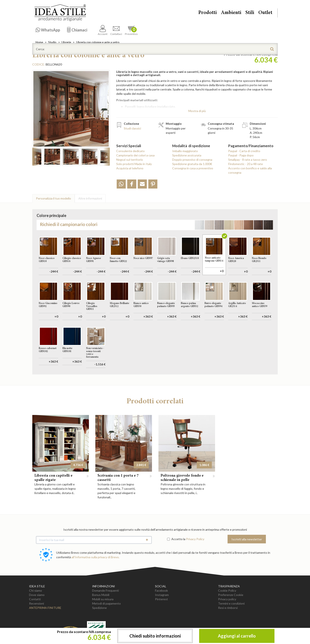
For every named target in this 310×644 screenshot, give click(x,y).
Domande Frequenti (105, 590)
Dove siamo (37, 595)
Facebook (161, 590)
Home (39, 42)
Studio (52, 42)
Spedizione (99, 608)
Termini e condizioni (231, 603)
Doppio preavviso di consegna (192, 160)
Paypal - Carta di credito (244, 151)
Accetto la (176, 539)
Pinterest (161, 599)
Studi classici (132, 128)
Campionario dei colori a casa (135, 155)
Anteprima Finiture (45, 608)
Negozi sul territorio (130, 160)
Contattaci (116, 30)
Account (103, 30)
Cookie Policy (227, 590)
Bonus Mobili (101, 595)
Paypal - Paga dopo (241, 155)
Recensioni (36, 603)
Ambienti (231, 13)
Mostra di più (197, 111)
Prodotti (208, 13)
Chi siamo (36, 590)
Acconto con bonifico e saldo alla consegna (250, 170)
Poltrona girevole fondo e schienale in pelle (182, 478)
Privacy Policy (195, 539)
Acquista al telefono (130, 168)
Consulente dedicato (130, 151)
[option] (71, 111)
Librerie (66, 42)
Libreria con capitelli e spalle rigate (53, 478)
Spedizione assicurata (187, 155)
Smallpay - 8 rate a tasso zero (248, 160)
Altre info (90, 198)
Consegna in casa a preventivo (193, 168)
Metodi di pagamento (106, 603)
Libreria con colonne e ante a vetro (98, 42)
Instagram (162, 595)
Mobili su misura (103, 599)
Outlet (265, 13)
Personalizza (53, 198)
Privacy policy (227, 599)
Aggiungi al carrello (237, 636)
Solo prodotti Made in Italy (134, 164)
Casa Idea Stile (60, 13)
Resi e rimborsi (228, 608)
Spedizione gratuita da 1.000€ (192, 164)
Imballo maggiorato (185, 151)
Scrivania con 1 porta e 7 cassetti (118, 478)
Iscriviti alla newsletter (247, 539)
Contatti (35, 599)
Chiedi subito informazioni (155, 636)
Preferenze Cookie (231, 595)
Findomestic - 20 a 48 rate (246, 164)
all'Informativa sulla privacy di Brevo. (95, 557)
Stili (250, 13)
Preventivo (131, 30)
